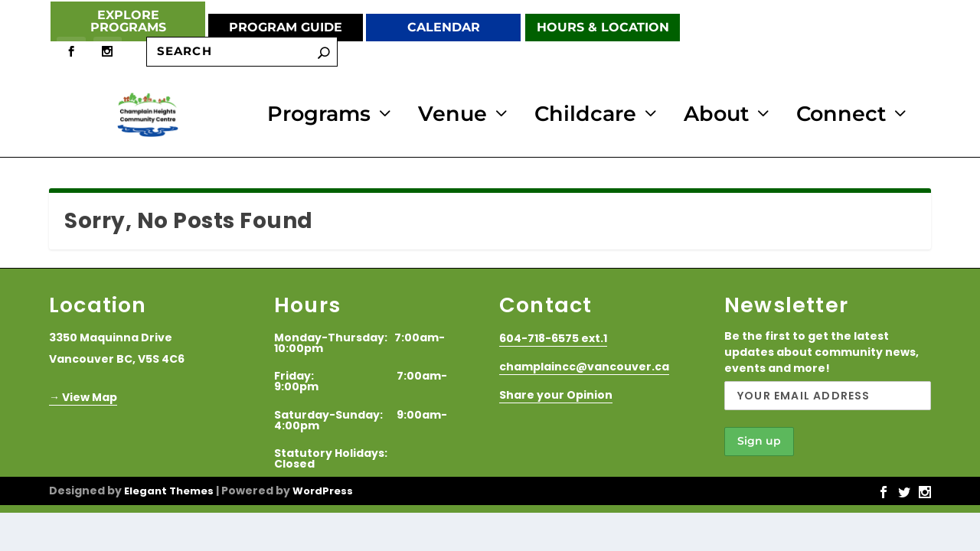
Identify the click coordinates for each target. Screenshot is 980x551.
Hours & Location (603, 27)
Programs (319, 115)
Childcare (585, 115)
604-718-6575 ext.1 (553, 336)
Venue (452, 115)
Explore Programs (128, 21)
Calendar (444, 27)
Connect (841, 115)
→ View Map (83, 395)
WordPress (323, 489)
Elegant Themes (169, 489)
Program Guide (286, 27)
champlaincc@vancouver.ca (584, 364)
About (716, 115)
